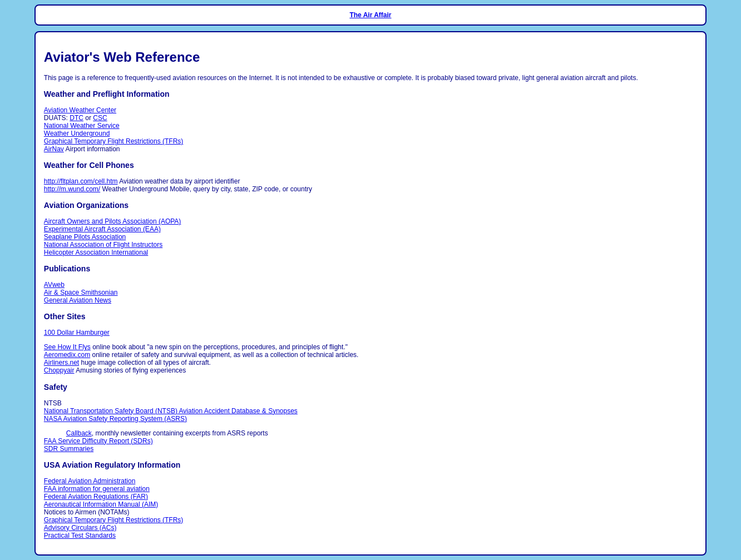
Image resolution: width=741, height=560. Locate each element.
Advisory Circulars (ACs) (80, 528)
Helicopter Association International (96, 252)
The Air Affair (370, 15)
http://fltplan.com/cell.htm (81, 181)
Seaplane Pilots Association (85, 237)
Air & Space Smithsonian (81, 293)
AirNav (54, 149)
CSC (100, 118)
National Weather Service (82, 126)
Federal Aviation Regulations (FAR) (96, 497)
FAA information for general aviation (97, 489)
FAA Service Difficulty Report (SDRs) (98, 441)
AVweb (54, 285)
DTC (76, 118)
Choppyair (59, 370)
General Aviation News (78, 300)
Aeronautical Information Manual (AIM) (101, 504)
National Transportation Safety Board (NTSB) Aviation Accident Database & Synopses (171, 411)
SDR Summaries (69, 449)
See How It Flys (67, 347)
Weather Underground (77, 133)
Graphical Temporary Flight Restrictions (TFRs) (114, 141)
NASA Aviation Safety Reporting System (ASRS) (115, 419)
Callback (79, 433)
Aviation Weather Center (80, 110)
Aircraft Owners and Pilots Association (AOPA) (113, 221)
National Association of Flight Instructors (103, 245)
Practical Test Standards (80, 536)
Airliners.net (61, 363)
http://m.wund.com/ (72, 189)
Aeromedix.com (67, 355)
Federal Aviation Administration (90, 481)
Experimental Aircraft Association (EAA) (102, 229)
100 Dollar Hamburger (77, 333)
